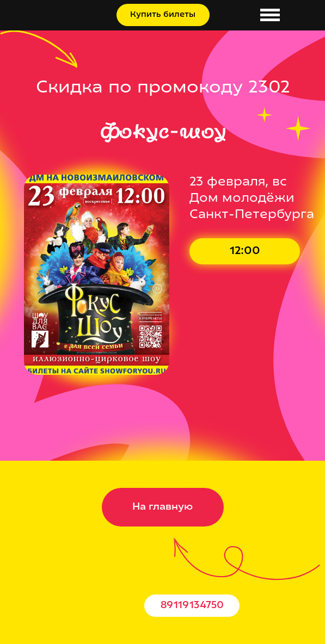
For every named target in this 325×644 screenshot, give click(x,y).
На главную (162, 507)
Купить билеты (163, 15)
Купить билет (254, 252)
